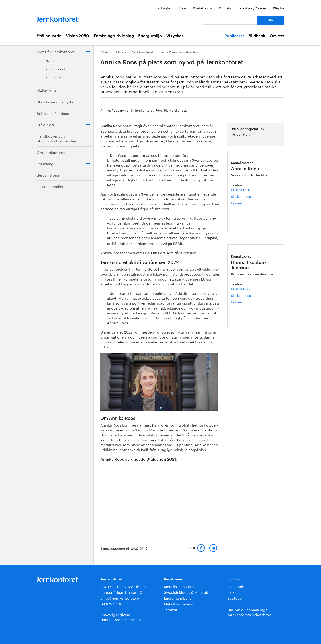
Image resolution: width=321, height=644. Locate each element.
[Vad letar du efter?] (230, 20)
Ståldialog (45, 124)
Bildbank (257, 36)
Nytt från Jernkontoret (56, 51)
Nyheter (52, 61)
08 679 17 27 (241, 289)
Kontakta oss (203, 8)
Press (183, 8)
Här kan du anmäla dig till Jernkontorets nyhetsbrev (249, 612)
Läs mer (242, 203)
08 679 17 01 (241, 190)
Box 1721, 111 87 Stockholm (123, 586)
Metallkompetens (178, 604)
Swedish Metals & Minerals (186, 592)
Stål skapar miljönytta (55, 102)
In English (165, 8)
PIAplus (279, 8)
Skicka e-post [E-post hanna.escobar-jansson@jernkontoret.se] (241, 295)
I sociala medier (50, 186)
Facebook (236, 586)
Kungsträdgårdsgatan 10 (121, 592)
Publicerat (234, 36)
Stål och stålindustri (54, 113)
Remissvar (53, 77)
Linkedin (235, 592)
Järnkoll (170, 609)
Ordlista (225, 8)
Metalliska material (180, 586)
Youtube (235, 598)
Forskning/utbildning (114, 36)
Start (105, 52)
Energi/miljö (150, 36)
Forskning (45, 163)
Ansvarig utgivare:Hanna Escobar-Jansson (121, 617)
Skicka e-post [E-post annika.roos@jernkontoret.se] (241, 196)
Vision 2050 (78, 36)
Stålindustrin (49, 36)
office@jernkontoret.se (120, 598)
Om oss (277, 36)
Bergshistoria (48, 175)
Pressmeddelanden (60, 69)
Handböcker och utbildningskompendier (57, 138)
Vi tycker (175, 36)
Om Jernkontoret (51, 152)
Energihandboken (179, 598)
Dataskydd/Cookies (252, 8)
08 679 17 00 (111, 604)
